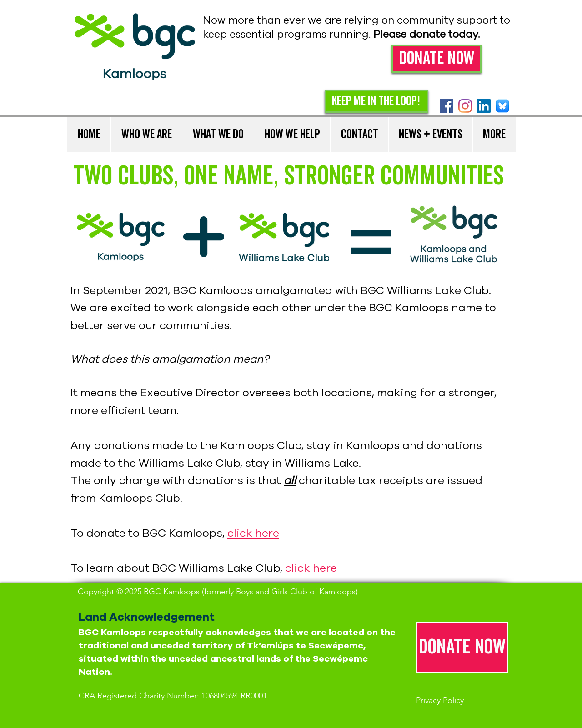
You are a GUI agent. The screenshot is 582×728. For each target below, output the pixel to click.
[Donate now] (462, 648)
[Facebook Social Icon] (447, 106)
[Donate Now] (436, 59)
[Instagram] (465, 106)
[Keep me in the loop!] (376, 101)
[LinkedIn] (484, 106)
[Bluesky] (502, 106)
